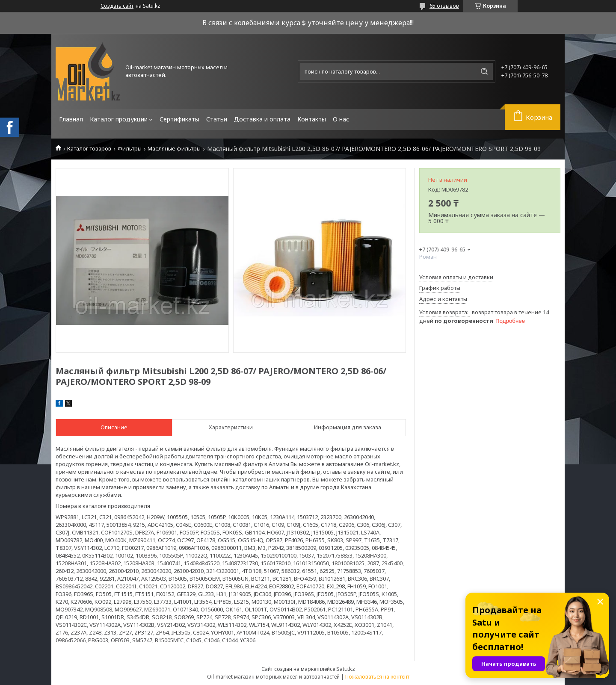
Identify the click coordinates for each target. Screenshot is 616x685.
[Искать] (484, 71)
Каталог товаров (89, 149)
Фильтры (130, 149)
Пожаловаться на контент (377, 677)
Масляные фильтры (174, 149)
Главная (71, 119)
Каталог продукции (119, 119)
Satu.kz (346, 669)
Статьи (217, 119)
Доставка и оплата (262, 119)
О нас (341, 119)
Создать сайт (117, 6)
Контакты (312, 119)
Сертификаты (179, 119)
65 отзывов (444, 6)
